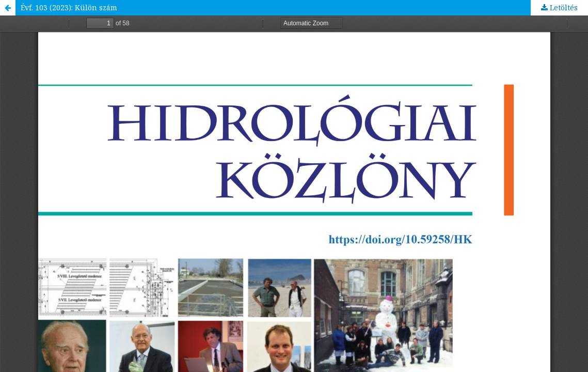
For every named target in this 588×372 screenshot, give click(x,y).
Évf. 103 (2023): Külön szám (69, 7)
